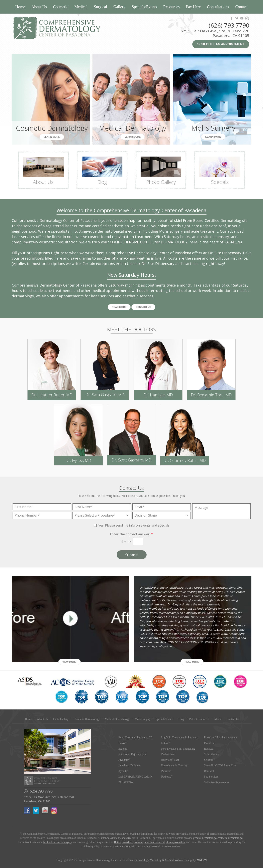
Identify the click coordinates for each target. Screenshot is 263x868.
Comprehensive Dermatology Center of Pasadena (72, 28)
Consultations (218, 7)
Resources (171, 7)
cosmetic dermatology (230, 838)
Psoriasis (166, 771)
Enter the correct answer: (131, 534)
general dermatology (205, 838)
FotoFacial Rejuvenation (132, 754)
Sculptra (209, 760)
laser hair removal (155, 842)
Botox (123, 743)
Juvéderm (125, 760)
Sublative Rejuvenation (217, 782)
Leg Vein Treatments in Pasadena (180, 738)
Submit (131, 555)
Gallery (119, 7)
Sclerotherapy (212, 754)
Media (218, 719)
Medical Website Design (179, 860)
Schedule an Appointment (221, 44)
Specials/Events (144, 7)
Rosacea (209, 749)
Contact (241, 7)
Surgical (100, 7)
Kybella (124, 771)
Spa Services (211, 777)
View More (69, 662)
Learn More (52, 137)
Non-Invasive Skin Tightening (178, 749)
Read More (119, 307)
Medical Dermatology (117, 719)
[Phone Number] (42, 515)
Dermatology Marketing (148, 860)
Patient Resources (199, 719)
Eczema (123, 749)
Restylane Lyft (170, 760)
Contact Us (233, 719)
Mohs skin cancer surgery (57, 842)
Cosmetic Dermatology (87, 719)
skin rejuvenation (176, 842)
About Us (39, 7)
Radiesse (167, 777)
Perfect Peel (168, 754)
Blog (181, 719)
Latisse (166, 743)
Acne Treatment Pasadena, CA (136, 738)
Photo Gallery (61, 719)
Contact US (143, 307)
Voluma (139, 842)
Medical (81, 7)
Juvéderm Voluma (129, 765)
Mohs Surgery (142, 719)
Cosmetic (61, 7)
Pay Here (193, 7)
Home (20, 7)
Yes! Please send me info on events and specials (134, 525)
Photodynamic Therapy (174, 765)
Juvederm (128, 842)
